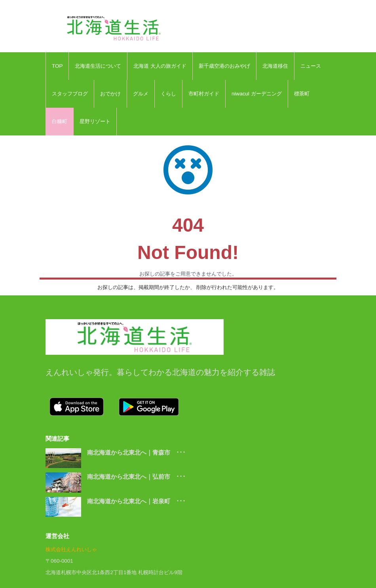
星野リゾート (95, 121)
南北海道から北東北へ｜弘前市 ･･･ (136, 477)
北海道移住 (275, 66)
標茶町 (302, 94)
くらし (168, 94)
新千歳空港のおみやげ (224, 66)
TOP (57, 66)
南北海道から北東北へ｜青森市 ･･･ (136, 452)
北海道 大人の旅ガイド (160, 66)
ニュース (311, 66)
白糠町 (60, 121)
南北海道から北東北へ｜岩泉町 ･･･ (136, 501)
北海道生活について (98, 66)
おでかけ (110, 94)
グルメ (141, 94)
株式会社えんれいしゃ (71, 549)
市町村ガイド (204, 94)
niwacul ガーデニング (257, 94)
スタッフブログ (70, 94)
